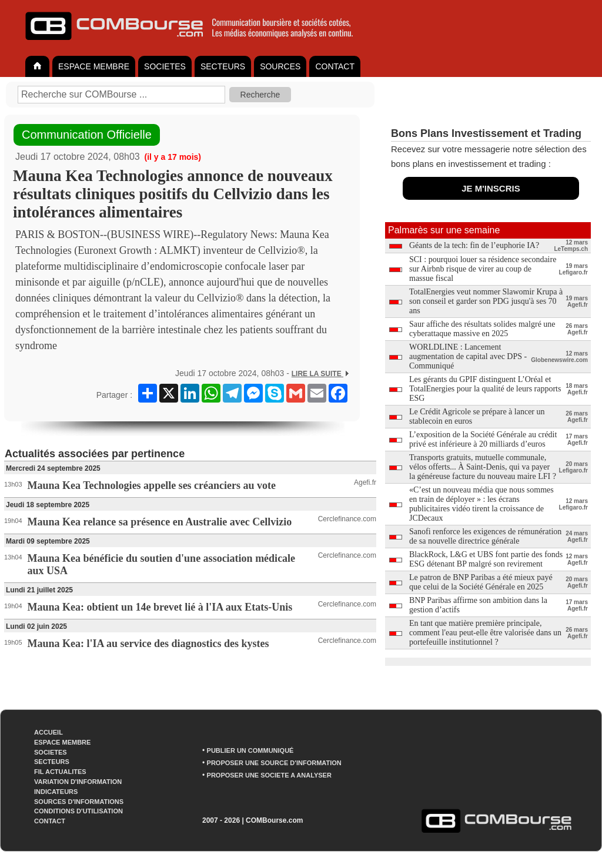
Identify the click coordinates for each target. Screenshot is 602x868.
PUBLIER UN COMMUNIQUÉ (250, 750)
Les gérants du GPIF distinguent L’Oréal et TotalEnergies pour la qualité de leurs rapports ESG (485, 389)
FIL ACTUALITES (60, 772)
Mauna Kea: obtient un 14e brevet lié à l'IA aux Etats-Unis (160, 607)
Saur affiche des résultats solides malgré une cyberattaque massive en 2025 (482, 329)
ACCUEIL (49, 732)
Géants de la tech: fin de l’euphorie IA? (474, 245)
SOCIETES (165, 66)
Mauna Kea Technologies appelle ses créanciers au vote (152, 485)
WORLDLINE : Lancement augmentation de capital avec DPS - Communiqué (468, 356)
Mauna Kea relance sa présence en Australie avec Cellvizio (160, 522)
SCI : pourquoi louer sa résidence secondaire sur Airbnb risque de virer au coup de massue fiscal (483, 269)
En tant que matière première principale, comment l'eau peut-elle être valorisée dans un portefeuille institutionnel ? (485, 633)
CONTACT (335, 66)
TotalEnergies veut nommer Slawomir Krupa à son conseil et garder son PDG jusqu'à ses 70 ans (486, 301)
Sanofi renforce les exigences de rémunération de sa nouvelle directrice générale (485, 536)
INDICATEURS (56, 792)
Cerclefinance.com (347, 519)
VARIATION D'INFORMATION (78, 782)
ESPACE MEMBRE (94, 66)
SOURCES (280, 66)
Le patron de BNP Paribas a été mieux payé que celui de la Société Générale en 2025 (481, 582)
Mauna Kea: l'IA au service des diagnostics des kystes (148, 644)
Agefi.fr (365, 482)
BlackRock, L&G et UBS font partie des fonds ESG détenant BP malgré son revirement (486, 559)
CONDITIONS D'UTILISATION (78, 811)
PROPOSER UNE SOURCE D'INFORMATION (274, 763)
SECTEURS (223, 66)
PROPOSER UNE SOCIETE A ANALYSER (269, 775)
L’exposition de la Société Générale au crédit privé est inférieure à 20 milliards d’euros (483, 439)
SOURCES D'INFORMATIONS (79, 802)
